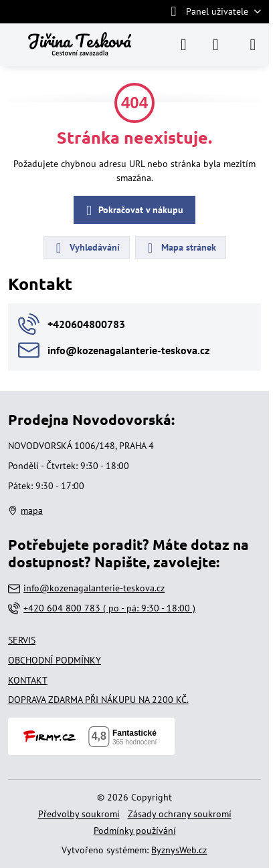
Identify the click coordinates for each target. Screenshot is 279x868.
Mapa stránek (180, 248)
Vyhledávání (86, 248)
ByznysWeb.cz (179, 850)
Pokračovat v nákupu (132, 211)
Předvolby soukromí (79, 814)
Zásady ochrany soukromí (180, 814)
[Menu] (253, 45)
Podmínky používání (135, 831)
